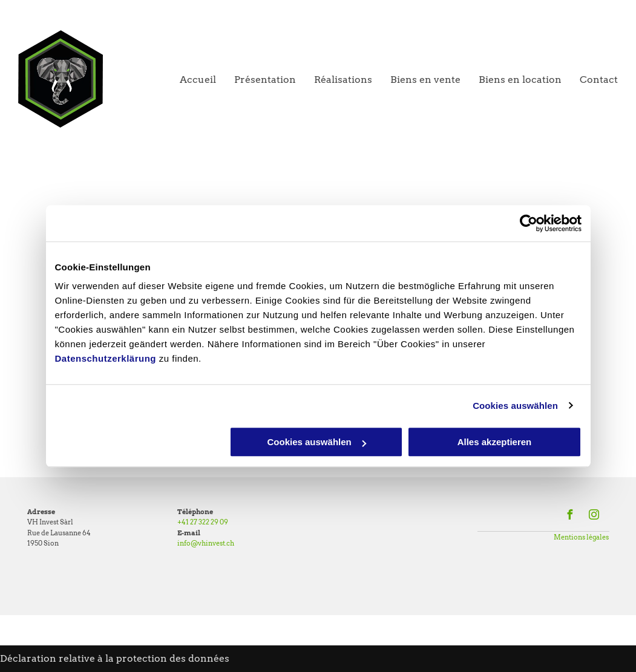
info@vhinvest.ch (206, 543)
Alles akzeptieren (495, 442)
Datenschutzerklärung (106, 358)
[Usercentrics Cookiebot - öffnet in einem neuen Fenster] (529, 223)
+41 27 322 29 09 (203, 522)
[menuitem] (189, 80)
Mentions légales (581, 537)
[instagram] (594, 516)
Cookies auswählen (515, 406)
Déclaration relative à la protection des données (115, 658)
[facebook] (569, 516)
